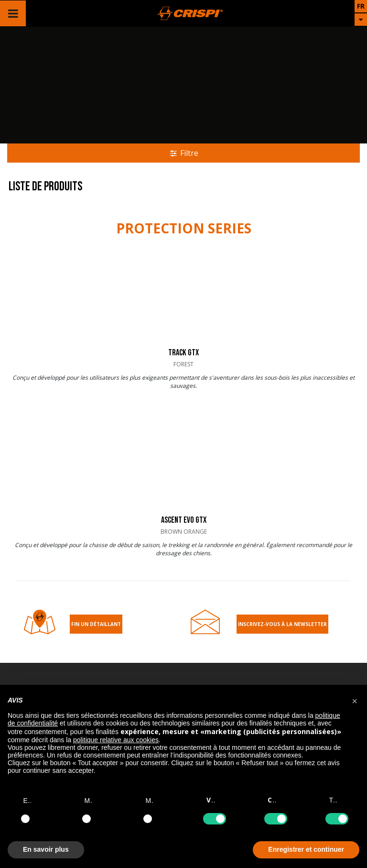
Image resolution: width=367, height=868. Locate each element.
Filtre (184, 153)
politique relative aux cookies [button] (116, 740)
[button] (355, 700)
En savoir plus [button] (46, 849)
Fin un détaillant (96, 624)
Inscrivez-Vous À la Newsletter (282, 624)
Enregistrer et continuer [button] (306, 849)
